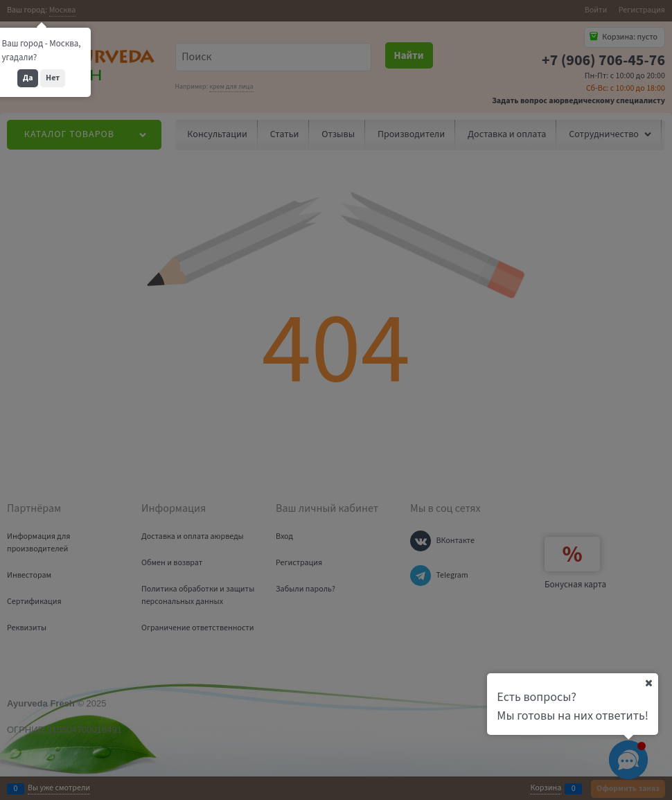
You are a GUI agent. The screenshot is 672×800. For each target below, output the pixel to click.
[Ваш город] (648, 683)
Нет (53, 78)
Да (28, 78)
